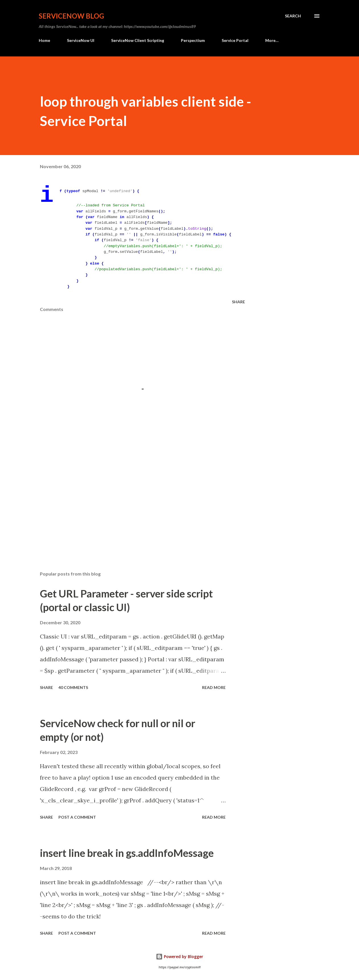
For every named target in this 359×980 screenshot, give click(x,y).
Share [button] (238, 302)
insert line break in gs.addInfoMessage (127, 853)
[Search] (293, 16)
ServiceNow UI (81, 40)
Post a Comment (77, 817)
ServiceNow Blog (71, 16)
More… (272, 40)
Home (44, 40)
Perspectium (193, 40)
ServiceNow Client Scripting (138, 40)
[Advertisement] (136, 500)
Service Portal (235, 40)
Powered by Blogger (179, 956)
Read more (214, 687)
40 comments (73, 687)
